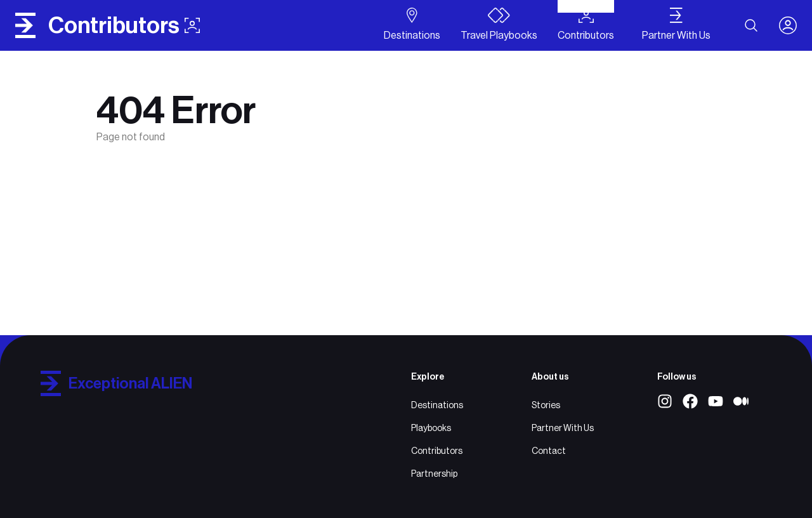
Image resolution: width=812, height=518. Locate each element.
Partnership (434, 474)
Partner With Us (563, 428)
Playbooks (431, 428)
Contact (549, 451)
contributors (124, 25)
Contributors (437, 451)
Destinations (437, 405)
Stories (546, 405)
